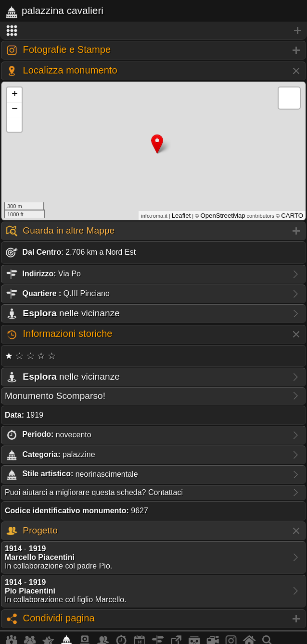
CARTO (292, 216)
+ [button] (15, 95)
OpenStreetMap (223, 216)
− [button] (15, 110)
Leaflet (181, 216)
